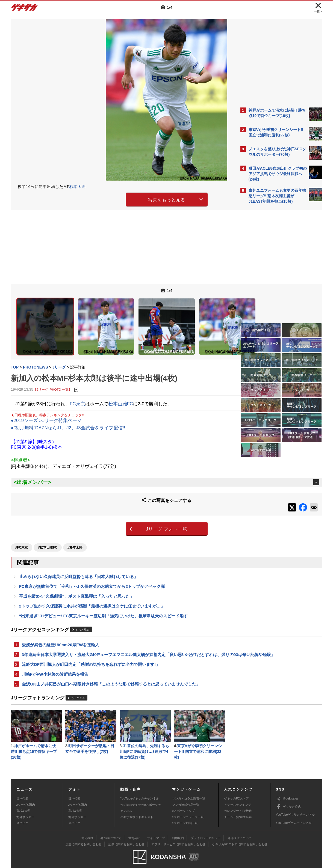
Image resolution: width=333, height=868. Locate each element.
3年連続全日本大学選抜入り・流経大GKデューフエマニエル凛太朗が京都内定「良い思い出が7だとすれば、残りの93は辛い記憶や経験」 (124, 637)
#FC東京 (22, 523)
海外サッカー (25, 807)
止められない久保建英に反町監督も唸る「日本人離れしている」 (79, 553)
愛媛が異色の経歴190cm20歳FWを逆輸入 (61, 624)
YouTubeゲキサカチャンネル (140, 788)
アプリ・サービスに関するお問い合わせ (178, 834)
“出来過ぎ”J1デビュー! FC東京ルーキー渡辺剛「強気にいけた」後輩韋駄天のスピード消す (103, 595)
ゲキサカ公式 (288, 797)
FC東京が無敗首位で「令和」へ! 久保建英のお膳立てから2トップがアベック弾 (92, 563)
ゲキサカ (25, 9)
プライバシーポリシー (206, 828)
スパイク (22, 813)
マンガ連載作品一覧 (186, 794)
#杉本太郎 (75, 523)
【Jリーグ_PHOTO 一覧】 (53, 371)
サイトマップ (156, 828)
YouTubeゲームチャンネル (294, 812)
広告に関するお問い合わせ (84, 834)
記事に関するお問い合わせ (126, 834)
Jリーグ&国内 (26, 794)
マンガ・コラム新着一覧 (189, 788)
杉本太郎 (78, 187)
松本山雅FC (121, 385)
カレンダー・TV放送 (238, 800)
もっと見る (82, 609)
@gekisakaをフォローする (271, 289)
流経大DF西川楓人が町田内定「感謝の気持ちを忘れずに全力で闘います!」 (91, 651)
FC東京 (77, 385)
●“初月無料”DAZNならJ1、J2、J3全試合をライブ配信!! (68, 409)
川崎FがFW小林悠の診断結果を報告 (55, 661)
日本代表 (22, 788)
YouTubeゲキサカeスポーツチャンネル (141, 797)
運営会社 (134, 828)
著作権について (111, 828)
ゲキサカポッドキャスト (137, 807)
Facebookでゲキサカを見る (271, 300)
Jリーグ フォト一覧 (119, 507)
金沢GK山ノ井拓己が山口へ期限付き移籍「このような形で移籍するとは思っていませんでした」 (111, 672)
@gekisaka (287, 788)
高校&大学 (23, 800)
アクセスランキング (238, 794)
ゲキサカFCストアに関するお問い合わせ (240, 834)
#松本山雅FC (48, 523)
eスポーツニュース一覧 (188, 807)
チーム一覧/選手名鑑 (238, 807)
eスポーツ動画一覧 (185, 813)
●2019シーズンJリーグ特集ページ (46, 402)
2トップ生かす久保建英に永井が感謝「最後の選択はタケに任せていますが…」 (92, 584)
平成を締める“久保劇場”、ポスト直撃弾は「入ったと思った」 (76, 574)
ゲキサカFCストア (237, 788)
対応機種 (87, 828)
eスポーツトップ (183, 800)
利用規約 (178, 828)
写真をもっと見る (119, 199)
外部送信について (240, 828)
